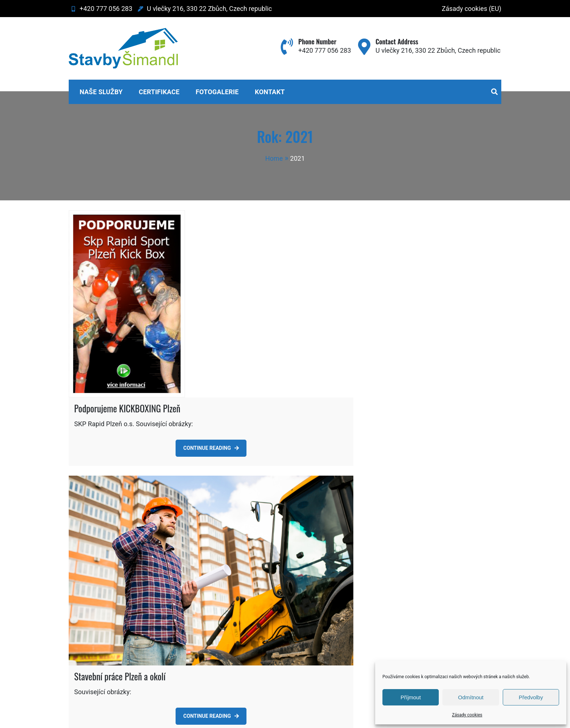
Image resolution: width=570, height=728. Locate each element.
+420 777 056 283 (101, 9)
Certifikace (159, 92)
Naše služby (101, 92)
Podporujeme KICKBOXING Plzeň (127, 374)
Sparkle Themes (327, 719)
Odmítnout (471, 697)
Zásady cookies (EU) (471, 9)
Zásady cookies (467, 715)
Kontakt (270, 92)
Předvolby (531, 697)
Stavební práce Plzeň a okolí (120, 642)
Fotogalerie (217, 92)
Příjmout (411, 697)
